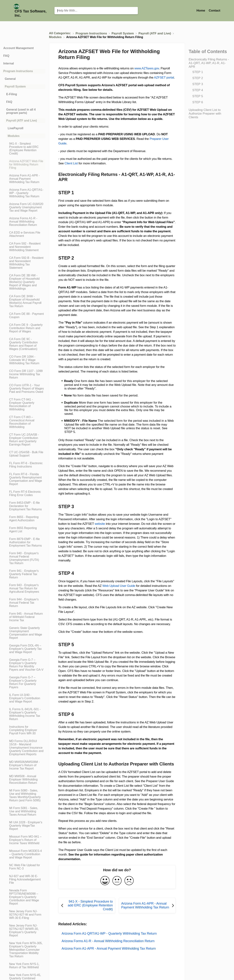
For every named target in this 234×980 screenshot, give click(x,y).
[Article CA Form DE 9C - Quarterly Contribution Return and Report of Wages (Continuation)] (24, 344)
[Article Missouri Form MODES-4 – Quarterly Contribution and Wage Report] (24, 854)
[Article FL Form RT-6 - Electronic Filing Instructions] (24, 465)
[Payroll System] (123, 33)
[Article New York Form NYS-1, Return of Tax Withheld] (24, 966)
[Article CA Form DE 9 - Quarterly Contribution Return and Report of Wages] (24, 328)
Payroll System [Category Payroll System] (15, 86)
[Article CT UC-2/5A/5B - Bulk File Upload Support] (24, 454)
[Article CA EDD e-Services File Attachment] (24, 234)
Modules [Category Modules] (14, 136)
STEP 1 (198, 72)
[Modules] (56, 37)
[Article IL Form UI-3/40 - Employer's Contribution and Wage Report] (24, 698)
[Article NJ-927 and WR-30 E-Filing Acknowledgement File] (24, 880)
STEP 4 (198, 90)
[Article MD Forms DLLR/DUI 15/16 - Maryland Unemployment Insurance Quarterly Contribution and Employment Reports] (24, 748)
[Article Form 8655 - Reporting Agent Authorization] (24, 519)
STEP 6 (198, 102)
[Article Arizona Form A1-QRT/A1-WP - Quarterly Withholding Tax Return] (24, 193)
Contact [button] (215, 11)
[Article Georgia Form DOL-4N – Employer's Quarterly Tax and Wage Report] (24, 649)
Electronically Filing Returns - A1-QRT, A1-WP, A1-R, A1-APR (209, 63)
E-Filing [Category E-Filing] (12, 94)
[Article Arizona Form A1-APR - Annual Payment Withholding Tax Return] (24, 179)
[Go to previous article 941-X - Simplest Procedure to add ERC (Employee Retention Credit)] (87, 905)
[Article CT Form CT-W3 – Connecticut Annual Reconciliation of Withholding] (24, 422)
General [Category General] (10, 79)
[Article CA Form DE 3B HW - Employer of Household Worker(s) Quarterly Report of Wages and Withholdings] (24, 282)
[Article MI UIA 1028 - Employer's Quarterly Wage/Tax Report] (24, 826)
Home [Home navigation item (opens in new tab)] (201, 11)
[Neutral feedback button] (117, 881)
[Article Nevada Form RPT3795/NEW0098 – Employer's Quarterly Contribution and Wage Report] (24, 897)
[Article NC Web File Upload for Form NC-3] (24, 867)
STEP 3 (198, 84)
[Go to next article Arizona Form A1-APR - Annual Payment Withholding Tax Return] (147, 905)
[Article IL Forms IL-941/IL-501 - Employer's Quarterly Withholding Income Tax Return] (24, 714)
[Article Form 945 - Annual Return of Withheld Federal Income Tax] (24, 617)
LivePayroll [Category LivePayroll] (15, 128)
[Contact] (215, 11)
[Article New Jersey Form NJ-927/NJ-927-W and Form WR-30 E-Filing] (24, 915)
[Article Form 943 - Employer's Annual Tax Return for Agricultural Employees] (24, 588)
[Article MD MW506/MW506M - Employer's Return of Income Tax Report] (24, 765)
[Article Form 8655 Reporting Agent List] (24, 530)
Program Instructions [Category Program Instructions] (18, 71)
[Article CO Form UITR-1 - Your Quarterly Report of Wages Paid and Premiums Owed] (24, 389)
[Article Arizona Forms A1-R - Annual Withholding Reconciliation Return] (24, 222)
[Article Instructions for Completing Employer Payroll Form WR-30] (24, 730)
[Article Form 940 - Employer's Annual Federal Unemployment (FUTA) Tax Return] (24, 558)
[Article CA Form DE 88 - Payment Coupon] (24, 316)
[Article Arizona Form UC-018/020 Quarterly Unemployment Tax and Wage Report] (24, 207)
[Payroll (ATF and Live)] (155, 33)
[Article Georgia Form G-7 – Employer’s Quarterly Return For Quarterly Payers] (24, 682)
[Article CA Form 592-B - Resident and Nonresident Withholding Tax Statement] (24, 263)
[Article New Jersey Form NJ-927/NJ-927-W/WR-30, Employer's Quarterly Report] (24, 931)
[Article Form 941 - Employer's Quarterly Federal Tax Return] (24, 574)
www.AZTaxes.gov (147, 68)
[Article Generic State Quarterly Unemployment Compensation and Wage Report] (24, 633)
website (100, 524)
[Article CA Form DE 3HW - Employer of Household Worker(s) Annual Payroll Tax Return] (24, 301)
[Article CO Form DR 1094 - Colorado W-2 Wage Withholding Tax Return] (24, 360)
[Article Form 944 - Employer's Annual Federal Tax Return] (24, 603)
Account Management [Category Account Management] (18, 48)
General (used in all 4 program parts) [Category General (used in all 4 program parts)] (21, 111)
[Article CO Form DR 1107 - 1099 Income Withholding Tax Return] (24, 374)
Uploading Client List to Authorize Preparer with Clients (205, 114)
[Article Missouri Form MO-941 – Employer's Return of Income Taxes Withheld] (24, 840)
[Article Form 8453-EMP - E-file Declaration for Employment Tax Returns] (24, 506)
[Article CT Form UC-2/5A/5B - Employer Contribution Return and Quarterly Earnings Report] (24, 440)
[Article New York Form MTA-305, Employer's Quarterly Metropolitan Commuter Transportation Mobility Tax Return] (24, 950)
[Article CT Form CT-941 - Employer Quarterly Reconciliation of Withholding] (24, 405)
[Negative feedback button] (129, 881)
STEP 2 (198, 78)
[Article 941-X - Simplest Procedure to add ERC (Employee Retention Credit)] (24, 149)
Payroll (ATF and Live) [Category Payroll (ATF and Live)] (22, 121)
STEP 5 (198, 96)
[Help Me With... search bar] (96, 11)
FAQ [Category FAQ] (6, 56)
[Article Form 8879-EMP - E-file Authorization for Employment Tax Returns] (24, 542)
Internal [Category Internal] (9, 63)
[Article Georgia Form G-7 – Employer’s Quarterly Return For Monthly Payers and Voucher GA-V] (24, 665)
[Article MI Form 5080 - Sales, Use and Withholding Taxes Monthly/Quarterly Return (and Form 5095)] (24, 795)
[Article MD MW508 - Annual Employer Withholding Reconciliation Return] (24, 780)
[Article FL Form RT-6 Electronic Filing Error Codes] (24, 493)
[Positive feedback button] (105, 881)
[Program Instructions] (92, 33)
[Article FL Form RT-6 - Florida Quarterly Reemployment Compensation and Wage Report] (24, 479)
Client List (71, 163)
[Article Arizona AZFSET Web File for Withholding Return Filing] (24, 165)
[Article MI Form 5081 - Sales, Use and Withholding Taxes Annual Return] (24, 811)
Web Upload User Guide (119, 586)
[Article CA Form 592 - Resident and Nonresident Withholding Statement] (24, 247)
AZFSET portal (164, 78)
